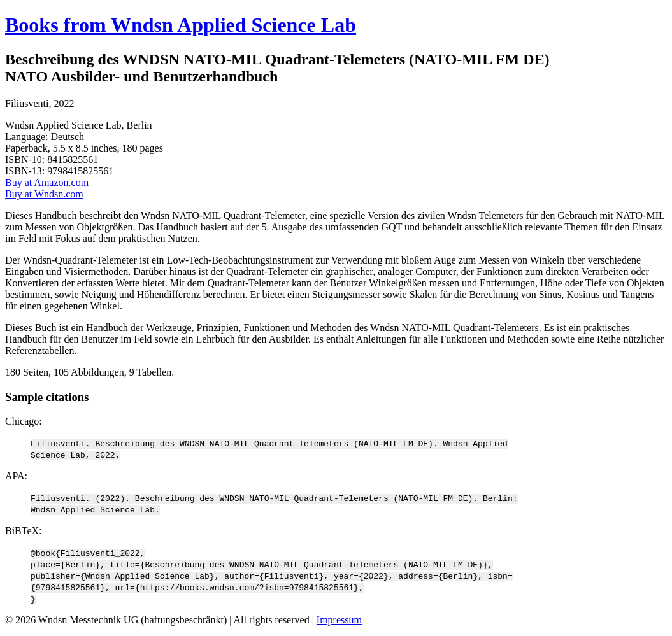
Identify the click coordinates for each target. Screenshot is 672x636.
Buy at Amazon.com (47, 182)
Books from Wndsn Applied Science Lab (181, 25)
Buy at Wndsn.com (44, 194)
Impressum (339, 620)
